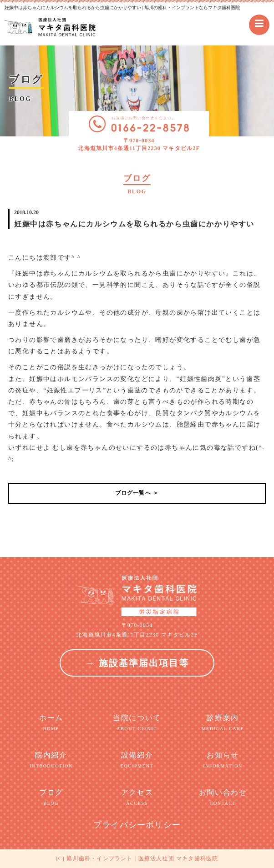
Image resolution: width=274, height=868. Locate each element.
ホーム (51, 723)
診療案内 (223, 723)
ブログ (51, 798)
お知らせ (223, 760)
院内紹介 (51, 760)
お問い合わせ (223, 798)
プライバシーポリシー (137, 825)
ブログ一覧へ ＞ (137, 493)
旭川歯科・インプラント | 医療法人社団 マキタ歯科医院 (142, 858)
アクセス (137, 798)
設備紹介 (137, 760)
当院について (137, 723)
